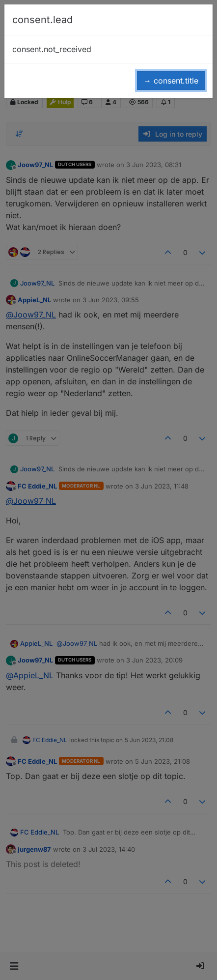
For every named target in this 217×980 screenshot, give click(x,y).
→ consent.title (171, 81)
